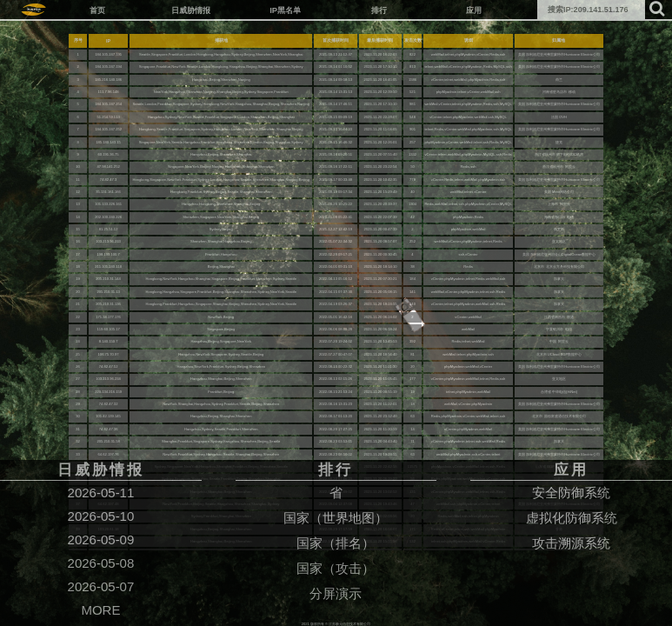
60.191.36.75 (109, 154)
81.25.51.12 (109, 229)
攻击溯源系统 (571, 543)
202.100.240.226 (108, 217)
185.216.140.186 (108, 80)
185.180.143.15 (108, 142)
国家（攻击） (336, 568)
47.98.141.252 (108, 166)
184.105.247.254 (108, 104)
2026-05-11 (101, 493)
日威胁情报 (191, 10)
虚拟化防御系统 (572, 518)
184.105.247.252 (108, 129)
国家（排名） (336, 543)
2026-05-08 (101, 563)
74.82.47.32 (109, 404)
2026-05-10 (101, 516)
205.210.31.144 (108, 279)
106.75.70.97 (109, 354)
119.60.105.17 (108, 329)
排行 (379, 10)
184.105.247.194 (108, 67)
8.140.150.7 (109, 341)
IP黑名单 (285, 10)
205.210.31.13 (108, 292)
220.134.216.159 (108, 392)
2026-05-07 (101, 586)
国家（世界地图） (336, 518)
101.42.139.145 (108, 416)
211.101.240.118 (108, 266)
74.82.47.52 (109, 366)
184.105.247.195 (108, 54)
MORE (100, 610)
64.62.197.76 (109, 454)
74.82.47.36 (109, 429)
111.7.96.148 (109, 92)
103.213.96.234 (108, 379)
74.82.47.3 (108, 180)
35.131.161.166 (108, 192)
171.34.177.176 (108, 317)
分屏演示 (336, 593)
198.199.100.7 (108, 254)
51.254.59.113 (108, 117)
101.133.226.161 (108, 204)
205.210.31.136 (108, 304)
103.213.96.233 (108, 241)
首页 (97, 10)
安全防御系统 (571, 493)
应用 (474, 10)
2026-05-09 (101, 539)
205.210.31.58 (108, 441)
